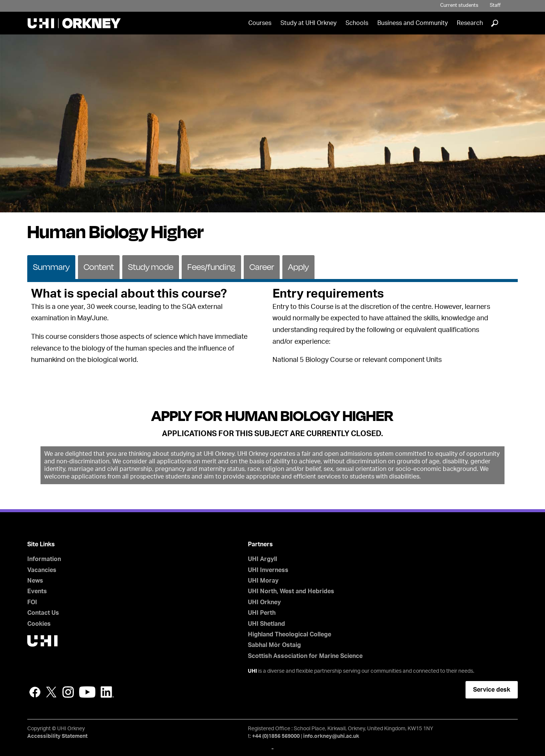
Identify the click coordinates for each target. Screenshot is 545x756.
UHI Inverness (268, 570)
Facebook (35, 692)
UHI (252, 671)
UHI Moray (263, 581)
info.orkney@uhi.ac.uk (331, 736)
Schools (357, 23)
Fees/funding (211, 267)
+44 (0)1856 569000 (276, 736)
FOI (32, 602)
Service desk (492, 690)
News (35, 581)
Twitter (51, 692)
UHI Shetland (266, 624)
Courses (260, 23)
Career (262, 267)
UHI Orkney (264, 602)
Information (44, 559)
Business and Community (413, 23)
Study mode (151, 267)
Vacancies (42, 570)
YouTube (87, 692)
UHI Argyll (262, 559)
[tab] (51, 267)
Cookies (39, 624)
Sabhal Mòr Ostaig (274, 645)
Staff (495, 5)
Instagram (68, 692)
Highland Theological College (290, 634)
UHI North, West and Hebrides (291, 591)
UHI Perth (262, 613)
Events (37, 591)
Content (99, 267)
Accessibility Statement (57, 736)
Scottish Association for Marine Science (305, 656)
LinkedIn (107, 692)
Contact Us (43, 613)
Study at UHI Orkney (308, 23)
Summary (51, 267)
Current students (459, 5)
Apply (298, 267)
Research (470, 23)
